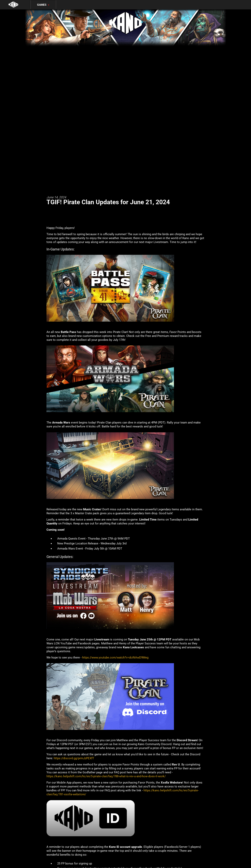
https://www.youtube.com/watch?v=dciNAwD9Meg (115, 658)
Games (43, 5)
